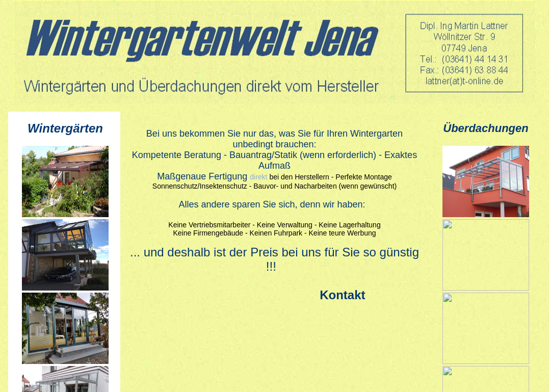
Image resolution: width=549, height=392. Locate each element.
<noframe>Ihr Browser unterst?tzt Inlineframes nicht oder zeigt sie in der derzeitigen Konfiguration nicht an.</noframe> (64, 252)
